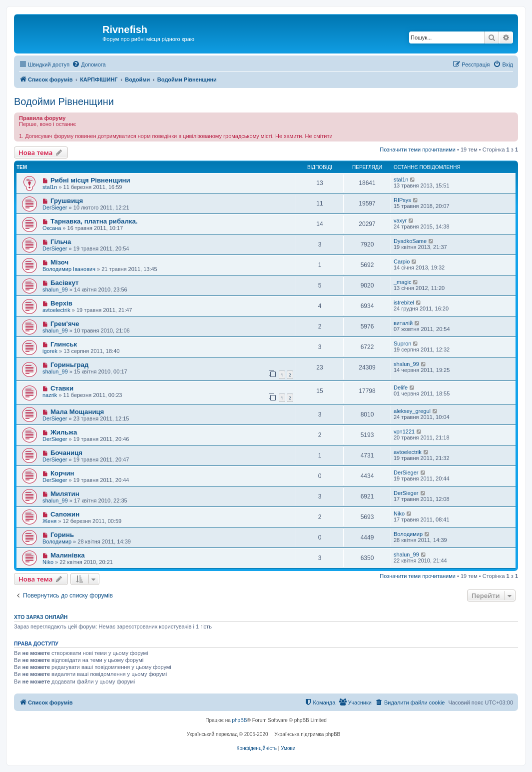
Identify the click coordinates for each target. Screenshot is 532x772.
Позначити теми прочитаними (418, 149)
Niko (399, 513)
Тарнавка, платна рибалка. (94, 221)
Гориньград (69, 365)
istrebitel (404, 302)
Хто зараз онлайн (41, 617)
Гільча (61, 242)
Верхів (61, 303)
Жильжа (64, 432)
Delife (401, 387)
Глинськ (64, 344)
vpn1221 (404, 431)
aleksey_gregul (412, 411)
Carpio (402, 261)
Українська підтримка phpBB (307, 734)
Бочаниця (66, 453)
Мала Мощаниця (77, 412)
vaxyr (400, 220)
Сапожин (65, 514)
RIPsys (402, 200)
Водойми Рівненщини (64, 101)
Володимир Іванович (69, 269)
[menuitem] (89, 64)
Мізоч (59, 262)
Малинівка (68, 555)
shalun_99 (55, 289)
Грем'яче (65, 324)
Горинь (62, 535)
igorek (50, 351)
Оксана (52, 228)
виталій (403, 323)
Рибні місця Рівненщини (90, 180)
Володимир (57, 541)
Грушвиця (67, 201)
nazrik (50, 395)
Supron (402, 343)
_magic (402, 282)
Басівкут (64, 283)
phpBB (240, 720)
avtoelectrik (56, 310)
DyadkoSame (410, 241)
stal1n (50, 187)
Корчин (62, 473)
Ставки (62, 388)
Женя (49, 521)
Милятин (65, 494)
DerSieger (55, 207)
